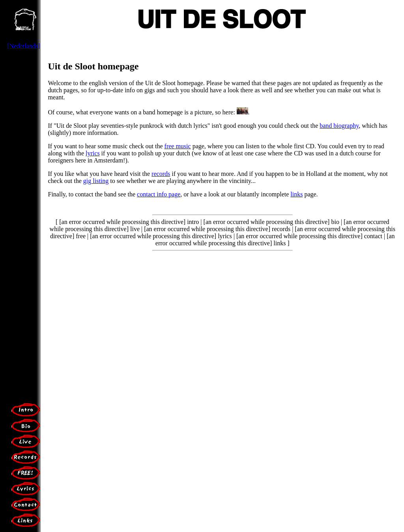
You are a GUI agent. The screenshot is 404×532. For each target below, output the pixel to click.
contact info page (159, 194)
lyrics (93, 153)
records (161, 174)
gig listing (96, 181)
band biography (339, 126)
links (296, 194)
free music (178, 146)
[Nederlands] (24, 46)
